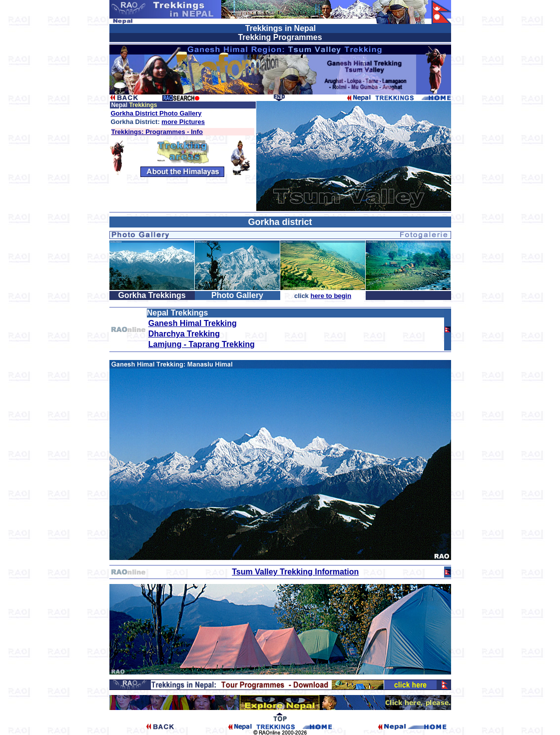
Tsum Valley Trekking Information (295, 572)
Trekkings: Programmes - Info (157, 132)
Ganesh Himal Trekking (193, 323)
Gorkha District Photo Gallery (156, 113)
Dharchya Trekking (184, 334)
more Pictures (183, 122)
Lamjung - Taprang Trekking (202, 344)
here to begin (331, 296)
